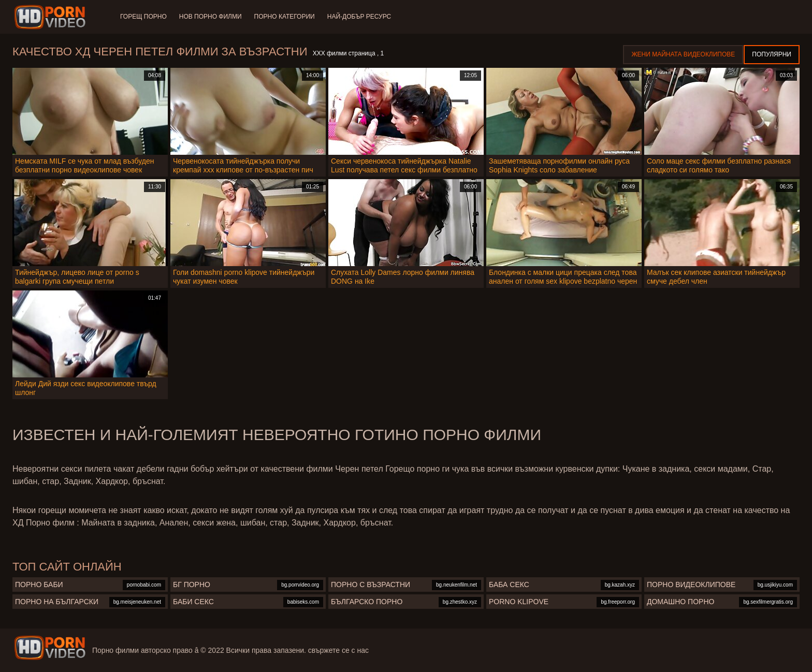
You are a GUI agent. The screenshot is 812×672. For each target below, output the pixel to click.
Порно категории (285, 17)
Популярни (772, 54)
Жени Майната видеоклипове (683, 54)
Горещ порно (143, 17)
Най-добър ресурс (359, 17)
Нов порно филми (211, 17)
